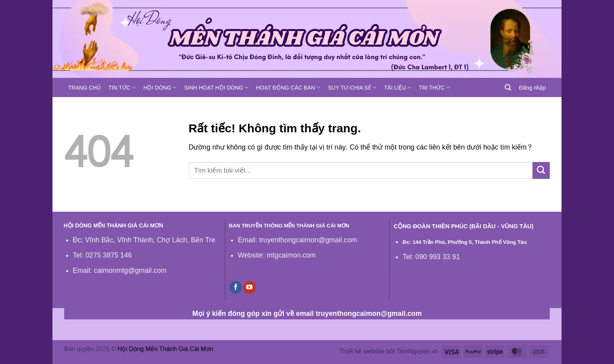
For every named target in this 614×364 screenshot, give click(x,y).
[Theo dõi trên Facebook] (236, 287)
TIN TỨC (122, 87)
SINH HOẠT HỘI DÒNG (216, 87)
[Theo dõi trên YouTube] (249, 287)
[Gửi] (541, 170)
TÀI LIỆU (398, 87)
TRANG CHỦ (84, 88)
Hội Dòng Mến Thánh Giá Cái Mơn (165, 349)
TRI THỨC (434, 87)
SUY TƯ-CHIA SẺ (352, 87)
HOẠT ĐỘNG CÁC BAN (288, 87)
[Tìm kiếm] (508, 87)
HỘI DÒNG (160, 87)
